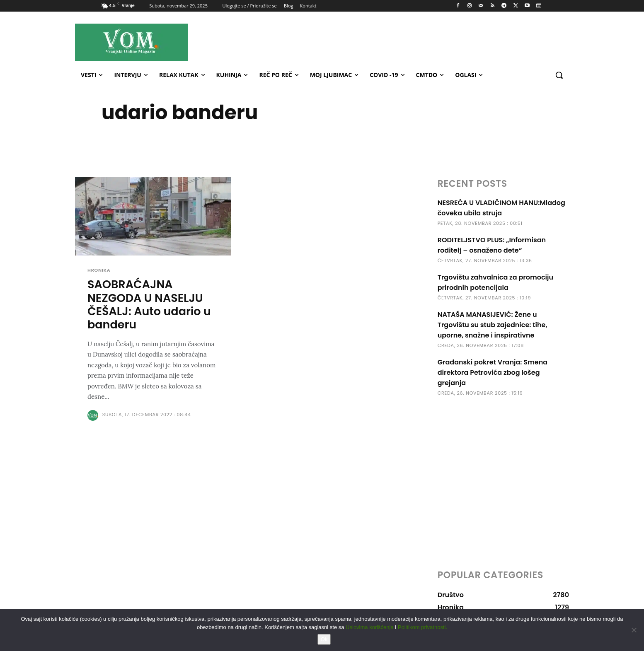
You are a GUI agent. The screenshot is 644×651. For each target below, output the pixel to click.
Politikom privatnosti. (422, 627)
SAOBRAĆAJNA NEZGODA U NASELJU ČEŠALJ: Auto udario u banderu (149, 305)
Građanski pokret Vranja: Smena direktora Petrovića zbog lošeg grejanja (493, 373)
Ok (324, 639)
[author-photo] (94, 416)
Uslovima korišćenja (370, 627)
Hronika (99, 270)
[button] (559, 75)
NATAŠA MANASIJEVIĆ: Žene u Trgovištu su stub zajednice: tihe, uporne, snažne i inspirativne (493, 325)
